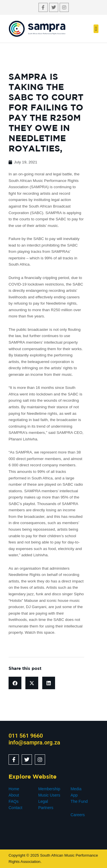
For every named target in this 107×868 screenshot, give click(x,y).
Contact (15, 808)
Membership (49, 789)
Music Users (49, 795)
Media (76, 789)
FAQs (14, 801)
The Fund (79, 801)
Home (14, 789)
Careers (78, 815)
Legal (43, 801)
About (14, 795)
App (74, 795)
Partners (46, 808)
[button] (96, 29)
